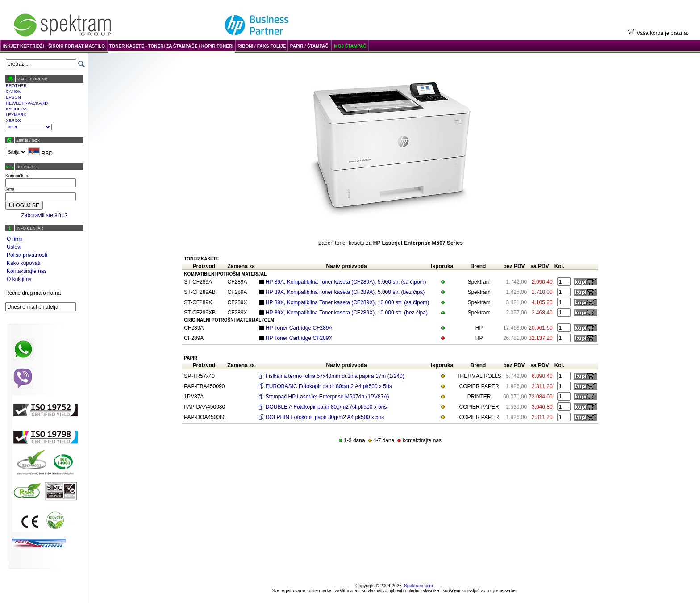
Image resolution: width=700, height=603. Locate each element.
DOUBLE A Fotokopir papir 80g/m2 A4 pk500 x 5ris (326, 407)
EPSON (13, 97)
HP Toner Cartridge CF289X (299, 338)
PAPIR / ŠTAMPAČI (310, 46)
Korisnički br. (18, 176)
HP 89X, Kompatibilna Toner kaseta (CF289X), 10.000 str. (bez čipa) (347, 313)
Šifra (10, 190)
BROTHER (16, 86)
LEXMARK (16, 115)
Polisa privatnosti (27, 255)
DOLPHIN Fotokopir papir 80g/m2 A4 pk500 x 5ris (325, 417)
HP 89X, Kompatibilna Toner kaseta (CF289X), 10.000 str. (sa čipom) (347, 302)
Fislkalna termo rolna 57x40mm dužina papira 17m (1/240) (335, 376)
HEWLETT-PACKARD (27, 103)
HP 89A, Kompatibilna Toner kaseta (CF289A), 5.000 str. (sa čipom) (346, 282)
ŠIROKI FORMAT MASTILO (77, 46)
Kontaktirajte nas (27, 271)
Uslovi (14, 247)
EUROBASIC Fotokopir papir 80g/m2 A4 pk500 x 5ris (329, 386)
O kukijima (19, 279)
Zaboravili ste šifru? (44, 215)
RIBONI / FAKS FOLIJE (262, 46)
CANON (14, 91)
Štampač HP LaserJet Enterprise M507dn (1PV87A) (327, 397)
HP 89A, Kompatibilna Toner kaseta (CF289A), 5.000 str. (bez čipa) (345, 292)
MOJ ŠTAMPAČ (350, 46)
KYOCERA (16, 109)
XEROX (13, 120)
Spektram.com (418, 586)
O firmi (15, 239)
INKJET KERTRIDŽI (24, 46)
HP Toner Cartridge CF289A (299, 328)
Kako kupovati (23, 263)
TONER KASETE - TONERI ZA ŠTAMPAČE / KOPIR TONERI (171, 46)
